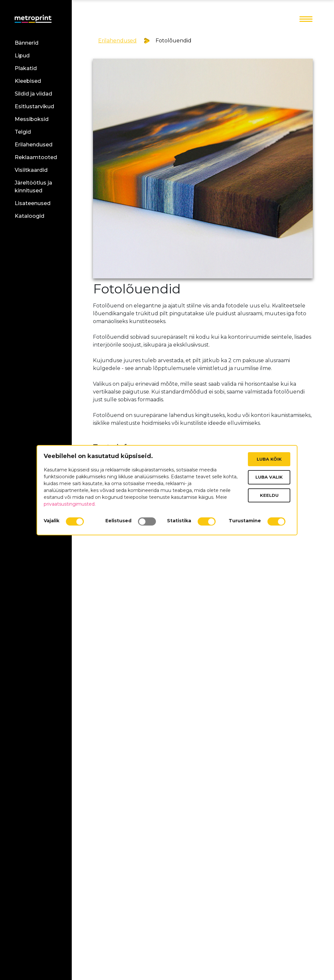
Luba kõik (269, 459)
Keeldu (269, 495)
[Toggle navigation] (306, 20)
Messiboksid (32, 119)
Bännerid (27, 43)
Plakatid (26, 68)
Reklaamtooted (36, 157)
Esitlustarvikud (34, 106)
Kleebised (28, 81)
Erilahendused (34, 145)
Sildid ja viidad (33, 94)
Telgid (23, 132)
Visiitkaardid (31, 170)
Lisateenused (33, 203)
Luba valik (269, 477)
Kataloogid (30, 216)
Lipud (22, 56)
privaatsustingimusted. (70, 504)
